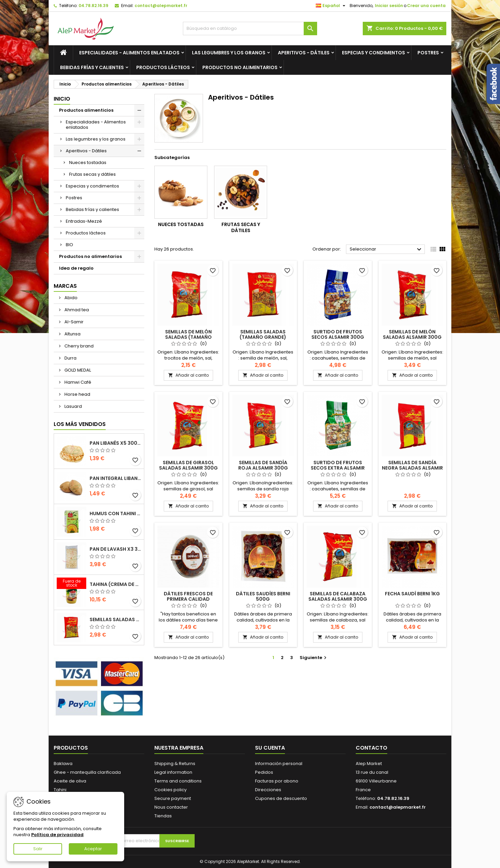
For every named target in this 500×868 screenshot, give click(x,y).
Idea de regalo (76, 268)
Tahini (60, 790)
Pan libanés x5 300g (115, 443)
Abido (70, 298)
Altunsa (72, 334)
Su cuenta (270, 748)
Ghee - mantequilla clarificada (87, 772)
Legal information (173, 772)
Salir (38, 849)
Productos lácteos (163, 67)
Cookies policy (170, 790)
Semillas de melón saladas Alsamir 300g (412, 334)
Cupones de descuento (281, 798)
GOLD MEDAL (77, 370)
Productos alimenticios (86, 110)
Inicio (62, 99)
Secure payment (173, 798)
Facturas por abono (277, 781)
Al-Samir (73, 322)
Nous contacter (171, 807)
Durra (70, 358)
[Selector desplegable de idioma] (331, 6)
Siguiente (314, 658)
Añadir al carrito (188, 375)
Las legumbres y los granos (229, 53)
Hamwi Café (77, 382)
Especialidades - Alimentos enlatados (129, 53)
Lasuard (73, 406)
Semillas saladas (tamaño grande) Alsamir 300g (115, 619)
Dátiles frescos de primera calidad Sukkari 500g (188, 599)
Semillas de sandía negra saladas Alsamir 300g (412, 468)
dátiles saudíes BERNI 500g (263, 596)
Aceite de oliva (70, 781)
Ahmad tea (76, 310)
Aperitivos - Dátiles (304, 53)
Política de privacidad (57, 835)
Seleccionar (386, 250)
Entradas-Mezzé (84, 221)
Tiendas (163, 816)
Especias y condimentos (373, 53)
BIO (69, 245)
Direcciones (268, 790)
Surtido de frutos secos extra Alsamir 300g (338, 468)
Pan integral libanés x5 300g (115, 478)
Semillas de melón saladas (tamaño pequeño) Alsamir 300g (188, 337)
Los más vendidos (80, 424)
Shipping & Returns (175, 764)
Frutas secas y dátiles (92, 174)
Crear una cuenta (426, 6)
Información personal (279, 764)
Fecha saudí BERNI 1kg (412, 594)
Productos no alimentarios (240, 67)
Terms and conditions (178, 781)
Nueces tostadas (88, 162)
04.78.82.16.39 (93, 6)
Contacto (371, 748)
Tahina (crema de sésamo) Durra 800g (115, 584)
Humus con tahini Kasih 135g (115, 513)
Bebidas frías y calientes (92, 67)
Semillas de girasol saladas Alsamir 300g (188, 465)
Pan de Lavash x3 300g (115, 549)
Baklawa (63, 764)
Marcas (65, 286)
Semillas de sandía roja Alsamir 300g (263, 465)
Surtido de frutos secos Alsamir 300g (338, 334)
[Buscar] (250, 29)
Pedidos (264, 772)
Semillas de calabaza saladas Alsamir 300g (338, 596)
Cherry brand (79, 346)
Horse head (77, 394)
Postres (428, 53)
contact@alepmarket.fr (161, 6)
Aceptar (93, 849)
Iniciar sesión (389, 6)
